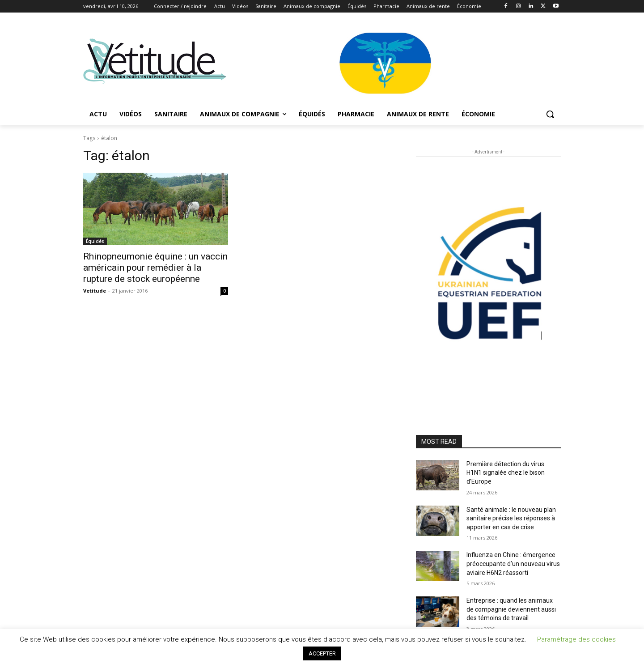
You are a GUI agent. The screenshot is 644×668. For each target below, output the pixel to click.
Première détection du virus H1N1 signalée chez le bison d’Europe (506, 473)
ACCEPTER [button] (322, 653)
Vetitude (95, 291)
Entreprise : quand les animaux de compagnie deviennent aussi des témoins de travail (511, 609)
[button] (550, 114)
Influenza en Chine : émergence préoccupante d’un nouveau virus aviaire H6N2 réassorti (513, 564)
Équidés (95, 241)
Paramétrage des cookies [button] (576, 639)
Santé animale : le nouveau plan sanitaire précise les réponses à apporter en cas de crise (511, 518)
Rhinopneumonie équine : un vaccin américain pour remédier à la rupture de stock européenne (155, 268)
